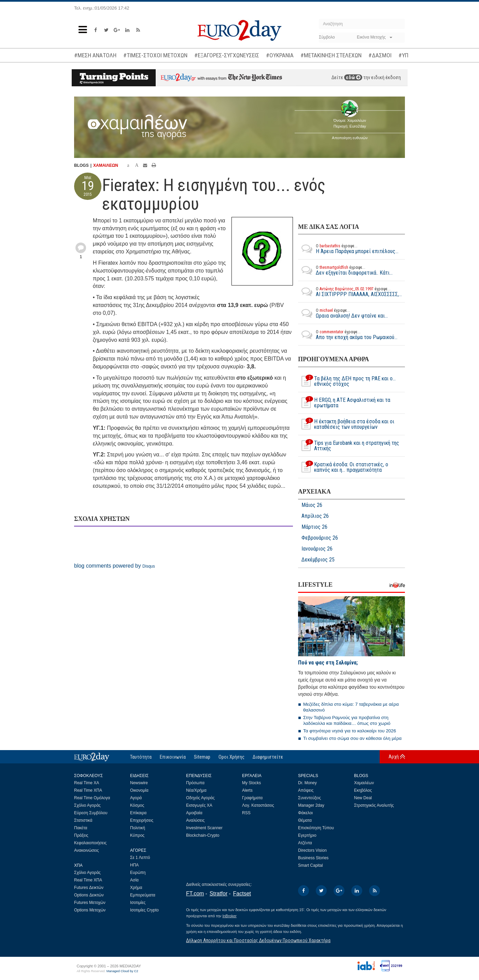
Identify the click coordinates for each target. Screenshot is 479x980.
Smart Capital (311, 865)
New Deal (363, 798)
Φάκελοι (305, 813)
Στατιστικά (83, 820)
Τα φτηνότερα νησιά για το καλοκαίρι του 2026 (350, 731)
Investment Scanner (204, 828)
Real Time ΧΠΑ (88, 790)
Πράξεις (81, 835)
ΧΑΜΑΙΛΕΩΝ (106, 165)
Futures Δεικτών (89, 888)
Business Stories (313, 858)
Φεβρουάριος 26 (320, 538)
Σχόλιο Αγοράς (87, 805)
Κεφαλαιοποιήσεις (90, 843)
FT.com (195, 894)
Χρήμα (136, 888)
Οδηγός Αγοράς (200, 798)
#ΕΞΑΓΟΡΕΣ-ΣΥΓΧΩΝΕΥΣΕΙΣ (227, 55)
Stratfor (219, 894)
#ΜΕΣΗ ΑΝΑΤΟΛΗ (95, 55)
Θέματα (305, 820)
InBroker (229, 916)
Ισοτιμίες (138, 903)
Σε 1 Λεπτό (140, 858)
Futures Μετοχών (90, 903)
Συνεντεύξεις (309, 798)
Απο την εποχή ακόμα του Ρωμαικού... (348, 335)
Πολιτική (138, 828)
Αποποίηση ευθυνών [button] (350, 138)
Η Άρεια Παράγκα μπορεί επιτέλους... (348, 249)
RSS (246, 813)
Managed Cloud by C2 (122, 971)
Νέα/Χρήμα (196, 790)
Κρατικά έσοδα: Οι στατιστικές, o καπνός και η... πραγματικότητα (343, 467)
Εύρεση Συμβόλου (91, 813)
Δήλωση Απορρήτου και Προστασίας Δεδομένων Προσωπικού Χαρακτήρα (258, 940)
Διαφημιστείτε (268, 757)
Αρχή (394, 757)
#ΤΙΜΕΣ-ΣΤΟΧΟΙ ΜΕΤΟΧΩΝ (155, 55)
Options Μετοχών (90, 910)
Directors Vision (312, 850)
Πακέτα (81, 828)
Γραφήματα (252, 798)
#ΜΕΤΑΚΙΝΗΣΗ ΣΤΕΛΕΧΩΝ (331, 55)
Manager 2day (311, 805)
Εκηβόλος (363, 790)
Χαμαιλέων (364, 783)
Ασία (134, 880)
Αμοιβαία (194, 813)
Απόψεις (306, 790)
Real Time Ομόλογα (92, 798)
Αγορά (136, 798)
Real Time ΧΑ (87, 783)
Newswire (139, 783)
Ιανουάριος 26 (317, 549)
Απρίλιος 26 (315, 516)
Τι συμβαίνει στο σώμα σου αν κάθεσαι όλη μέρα (352, 738)
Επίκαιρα (138, 813)
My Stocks (251, 783)
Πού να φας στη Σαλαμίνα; (328, 663)
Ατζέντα (305, 843)
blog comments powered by (115, 566)
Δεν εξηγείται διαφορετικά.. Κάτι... (345, 270)
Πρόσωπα (195, 783)
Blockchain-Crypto (203, 835)
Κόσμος (137, 805)
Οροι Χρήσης (231, 757)
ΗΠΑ (134, 865)
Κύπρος (137, 835)
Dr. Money (307, 783)
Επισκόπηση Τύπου (316, 828)
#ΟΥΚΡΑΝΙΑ (280, 55)
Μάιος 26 (312, 505)
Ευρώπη (138, 873)
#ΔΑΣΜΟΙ (380, 55)
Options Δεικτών (89, 895)
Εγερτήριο (307, 835)
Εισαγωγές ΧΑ (199, 805)
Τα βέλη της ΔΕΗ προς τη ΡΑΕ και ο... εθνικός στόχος (347, 381)
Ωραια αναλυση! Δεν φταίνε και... (343, 313)
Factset (242, 894)
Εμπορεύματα (143, 895)
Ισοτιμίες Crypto (144, 910)
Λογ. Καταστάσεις (258, 805)
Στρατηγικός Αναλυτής (374, 805)
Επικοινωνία (173, 757)
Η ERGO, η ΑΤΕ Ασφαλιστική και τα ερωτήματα (344, 403)
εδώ (353, 77)
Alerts (247, 790)
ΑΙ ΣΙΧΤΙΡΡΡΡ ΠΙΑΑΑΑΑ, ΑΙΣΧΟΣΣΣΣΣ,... (350, 292)
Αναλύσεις (195, 820)
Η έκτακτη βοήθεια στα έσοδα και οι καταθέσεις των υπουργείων (346, 424)
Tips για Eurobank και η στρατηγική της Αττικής (349, 446)
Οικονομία (139, 790)
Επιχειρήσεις (142, 820)
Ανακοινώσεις (87, 850)
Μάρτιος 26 (314, 527)
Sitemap (202, 757)
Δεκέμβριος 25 (318, 560)
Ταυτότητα (141, 757)
